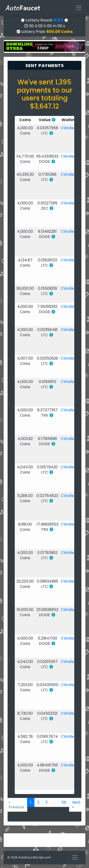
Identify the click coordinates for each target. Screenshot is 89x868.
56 (64, 802)
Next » (76, 805)
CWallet (68, 128)
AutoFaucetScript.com (35, 857)
